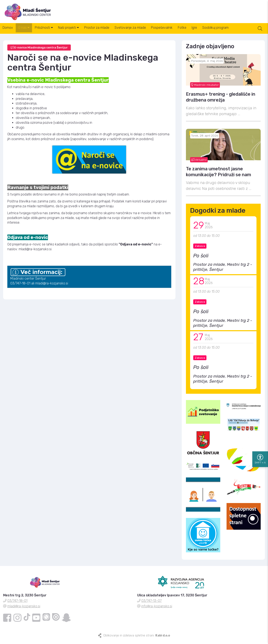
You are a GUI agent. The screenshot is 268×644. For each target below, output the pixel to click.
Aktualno (199, 163)
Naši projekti (77, 31)
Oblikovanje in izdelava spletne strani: (137, 639)
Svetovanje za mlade (143, 31)
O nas (27, 31)
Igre (214, 31)
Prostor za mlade (107, 31)
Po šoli (201, 259)
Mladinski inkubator (205, 88)
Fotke (200, 31)
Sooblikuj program (238, 31)
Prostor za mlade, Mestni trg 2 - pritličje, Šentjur (223, 270)
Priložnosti (50, 31)
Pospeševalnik (177, 31)
